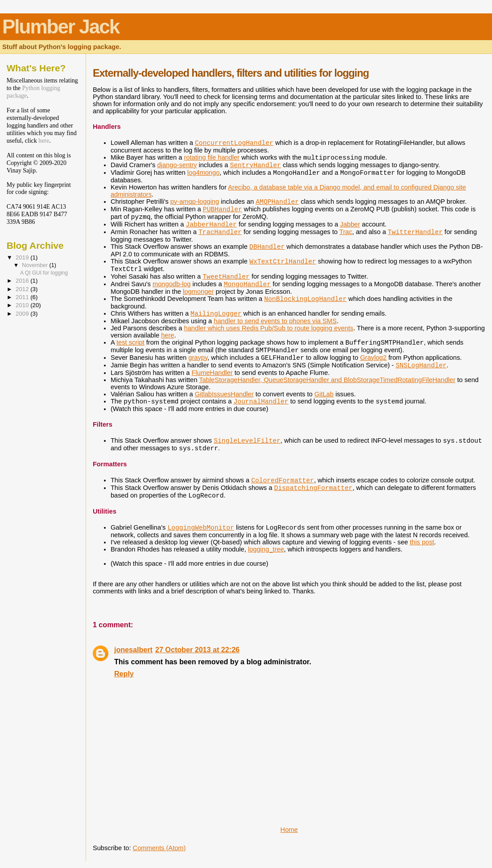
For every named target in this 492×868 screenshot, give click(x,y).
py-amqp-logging (195, 202)
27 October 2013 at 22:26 (197, 650)
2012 (23, 289)
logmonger (198, 292)
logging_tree (266, 549)
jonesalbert (133, 650)
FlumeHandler (212, 373)
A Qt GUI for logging (44, 273)
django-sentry (177, 165)
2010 (23, 305)
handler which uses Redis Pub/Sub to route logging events (269, 328)
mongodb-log (172, 284)
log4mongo (204, 173)
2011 (23, 297)
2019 (23, 257)
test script (130, 342)
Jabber (350, 224)
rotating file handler (212, 157)
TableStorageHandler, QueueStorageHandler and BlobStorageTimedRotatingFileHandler (327, 380)
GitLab (324, 394)
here (167, 335)
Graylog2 (373, 358)
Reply (124, 674)
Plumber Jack (61, 27)
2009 (23, 314)
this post (422, 542)
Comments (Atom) (159, 848)
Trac (346, 232)
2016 (23, 281)
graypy (198, 358)
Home (289, 830)
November (35, 265)
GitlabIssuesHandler (224, 394)
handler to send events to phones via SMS (275, 321)
